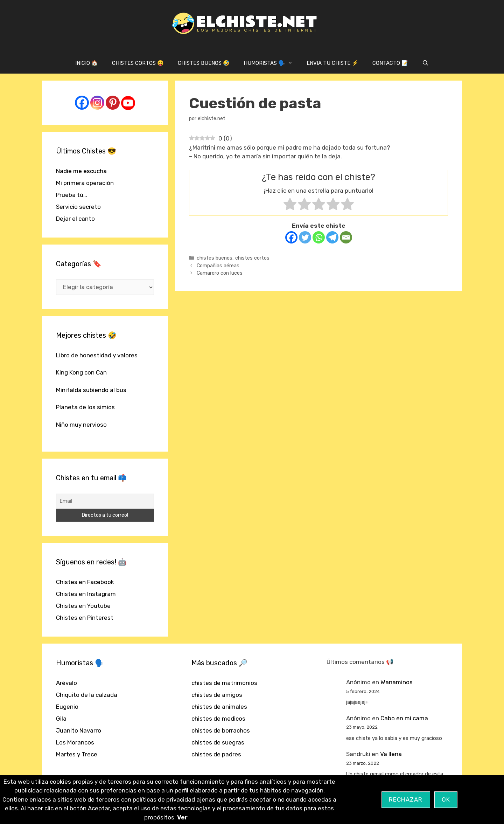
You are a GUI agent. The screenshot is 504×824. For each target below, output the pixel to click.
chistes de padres (216, 754)
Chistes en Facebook (85, 582)
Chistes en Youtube (83, 606)
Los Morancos (75, 742)
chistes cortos (252, 258)
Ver (182, 817)
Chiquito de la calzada (87, 695)
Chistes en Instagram (86, 594)
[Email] (346, 237)
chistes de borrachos (221, 730)
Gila (61, 719)
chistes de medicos (218, 719)
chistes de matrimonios (224, 683)
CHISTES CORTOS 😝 (138, 63)
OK (446, 799)
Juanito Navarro (79, 730)
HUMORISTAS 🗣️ (272, 63)
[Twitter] (305, 237)
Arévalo (66, 683)
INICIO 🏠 (87, 63)
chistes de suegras (218, 742)
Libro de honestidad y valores (97, 355)
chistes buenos (215, 258)
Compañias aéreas (218, 266)
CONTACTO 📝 (390, 63)
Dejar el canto (75, 219)
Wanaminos (397, 682)
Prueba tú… (72, 195)
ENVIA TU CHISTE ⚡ (332, 63)
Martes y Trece (77, 754)
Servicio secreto (78, 207)
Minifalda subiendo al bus (91, 390)
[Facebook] (291, 237)
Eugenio (67, 707)
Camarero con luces (220, 273)
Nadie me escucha (81, 171)
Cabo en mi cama (404, 718)
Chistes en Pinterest (85, 618)
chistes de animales (219, 707)
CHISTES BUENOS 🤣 (204, 63)
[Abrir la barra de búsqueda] (425, 63)
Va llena (391, 754)
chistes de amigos (217, 695)
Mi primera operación (85, 183)
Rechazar (406, 799)
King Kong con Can (81, 372)
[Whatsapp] (319, 237)
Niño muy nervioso (81, 425)
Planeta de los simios (85, 407)
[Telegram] (332, 237)
